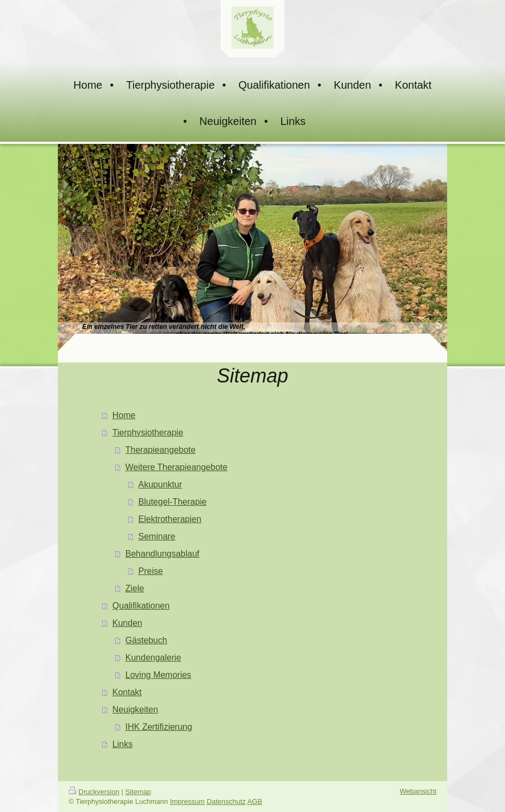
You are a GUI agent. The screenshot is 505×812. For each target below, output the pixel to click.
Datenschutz (226, 801)
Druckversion (94, 792)
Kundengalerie (153, 658)
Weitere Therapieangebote (177, 467)
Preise (151, 571)
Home (124, 415)
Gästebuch (146, 640)
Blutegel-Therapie (172, 502)
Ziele (135, 588)
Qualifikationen (141, 606)
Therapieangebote (161, 450)
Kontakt (127, 692)
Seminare (157, 536)
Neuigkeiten (135, 709)
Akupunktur (160, 484)
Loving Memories (158, 675)
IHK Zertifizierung (159, 727)
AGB (254, 801)
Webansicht (418, 791)
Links (122, 744)
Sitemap (138, 792)
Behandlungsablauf (162, 554)
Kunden (127, 623)
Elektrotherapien (170, 519)
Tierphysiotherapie (148, 433)
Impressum (187, 801)
